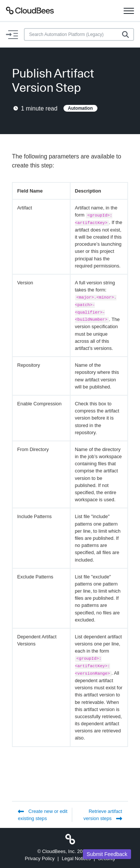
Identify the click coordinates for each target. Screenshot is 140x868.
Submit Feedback (107, 854)
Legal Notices (76, 858)
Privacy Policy (40, 858)
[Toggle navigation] (129, 10)
